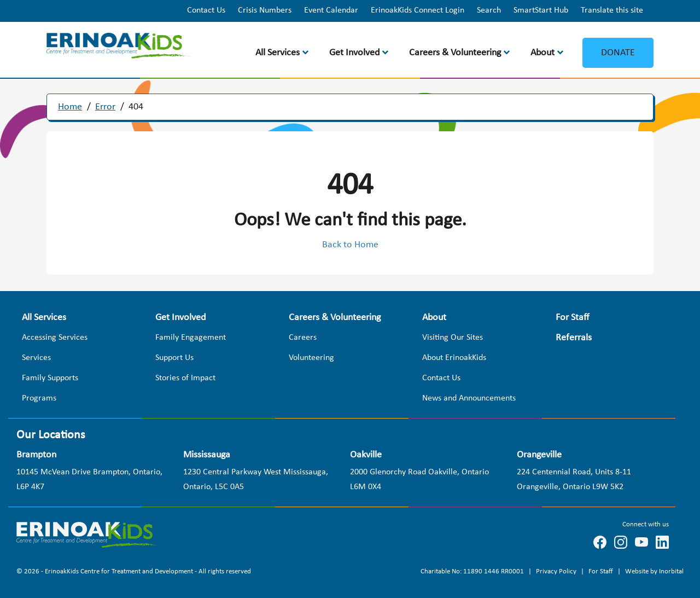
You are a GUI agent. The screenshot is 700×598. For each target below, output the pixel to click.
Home (70, 107)
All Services (278, 53)
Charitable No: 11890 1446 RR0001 (473, 571)
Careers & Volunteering (455, 53)
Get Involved (354, 53)
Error (105, 107)
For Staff (602, 571)
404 (136, 107)
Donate (618, 53)
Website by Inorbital (654, 571)
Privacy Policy (557, 571)
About (542, 53)
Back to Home (350, 245)
